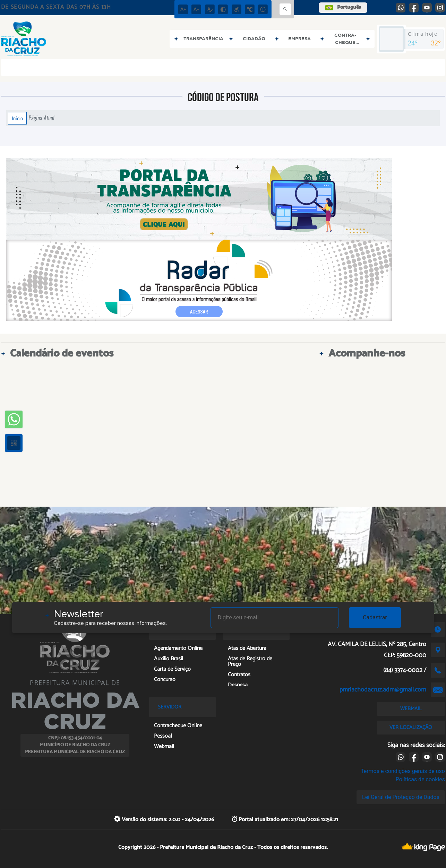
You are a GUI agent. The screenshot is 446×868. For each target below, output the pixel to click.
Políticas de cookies (420, 779)
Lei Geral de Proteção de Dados (401, 797)
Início (17, 118)
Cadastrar (375, 617)
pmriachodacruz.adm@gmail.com (383, 690)
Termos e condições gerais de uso (403, 771)
